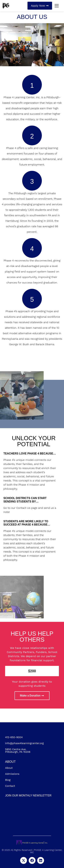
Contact (10, 786)
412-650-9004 (14, 737)
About (9, 768)
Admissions (12, 774)
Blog (8, 780)
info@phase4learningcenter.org (24, 743)
